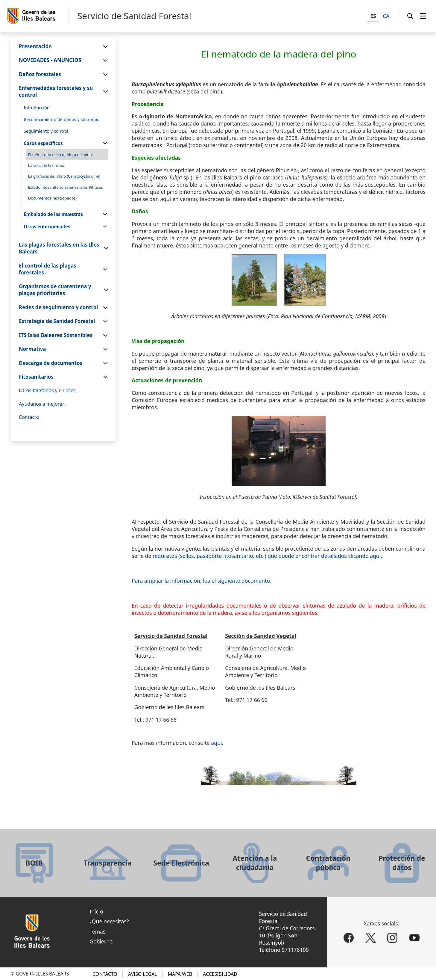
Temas (97, 931)
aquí (216, 743)
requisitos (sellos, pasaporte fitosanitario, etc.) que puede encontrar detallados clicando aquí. (267, 556)
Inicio (96, 911)
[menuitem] (423, 16)
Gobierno (101, 941)
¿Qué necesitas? (109, 921)
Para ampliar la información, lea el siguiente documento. (202, 581)
